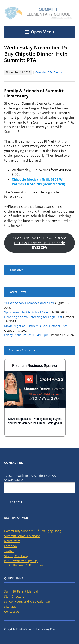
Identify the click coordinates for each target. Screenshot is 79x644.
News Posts (12, 541)
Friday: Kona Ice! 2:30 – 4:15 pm (26, 335)
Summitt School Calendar (22, 536)
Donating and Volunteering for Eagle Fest (33, 317)
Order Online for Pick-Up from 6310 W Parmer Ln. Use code (40, 243)
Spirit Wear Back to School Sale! (26, 312)
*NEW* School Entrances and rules (29, 303)
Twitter (9, 551)
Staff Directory (14, 596)
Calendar (41, 72)
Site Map (10, 607)
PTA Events (55, 72)
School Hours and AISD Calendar (27, 601)
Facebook (11, 546)
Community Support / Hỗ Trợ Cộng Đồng (33, 531)
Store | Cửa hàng (16, 556)
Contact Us (12, 612)
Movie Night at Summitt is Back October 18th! (36, 326)
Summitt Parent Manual (21, 591)
